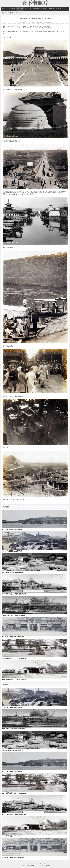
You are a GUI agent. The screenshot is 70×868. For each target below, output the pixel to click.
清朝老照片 (12, 9)
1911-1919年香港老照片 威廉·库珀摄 (12, 530)
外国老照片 (36, 9)
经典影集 (44, 9)
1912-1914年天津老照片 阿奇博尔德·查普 (13, 637)
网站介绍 (59, 9)
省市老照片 (28, 9)
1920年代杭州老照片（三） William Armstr (14, 658)
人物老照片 (51, 9)
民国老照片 (20, 9)
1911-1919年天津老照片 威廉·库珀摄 (12, 551)
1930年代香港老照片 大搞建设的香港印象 (13, 615)
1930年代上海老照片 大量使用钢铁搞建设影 (14, 594)
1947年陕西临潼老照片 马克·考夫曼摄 (12, 573)
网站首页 (4, 9)
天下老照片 (10, 13)
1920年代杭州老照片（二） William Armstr (14, 680)
